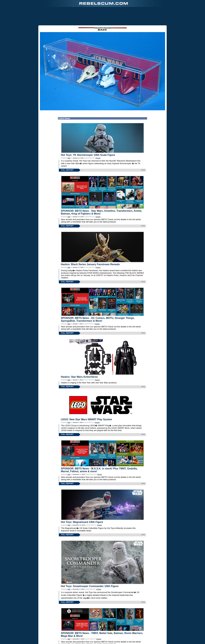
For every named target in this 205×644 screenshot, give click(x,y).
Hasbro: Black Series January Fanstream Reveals (90, 248)
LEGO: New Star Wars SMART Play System (86, 403)
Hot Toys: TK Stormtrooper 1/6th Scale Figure (88, 139)
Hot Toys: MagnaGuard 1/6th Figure (82, 506)
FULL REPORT (67, 154)
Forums (98, 142)
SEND (143, 154)
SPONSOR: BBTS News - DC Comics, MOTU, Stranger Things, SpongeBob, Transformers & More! (98, 303)
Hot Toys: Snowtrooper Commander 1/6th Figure (90, 570)
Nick (69, 142)
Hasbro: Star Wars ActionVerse (79, 361)
